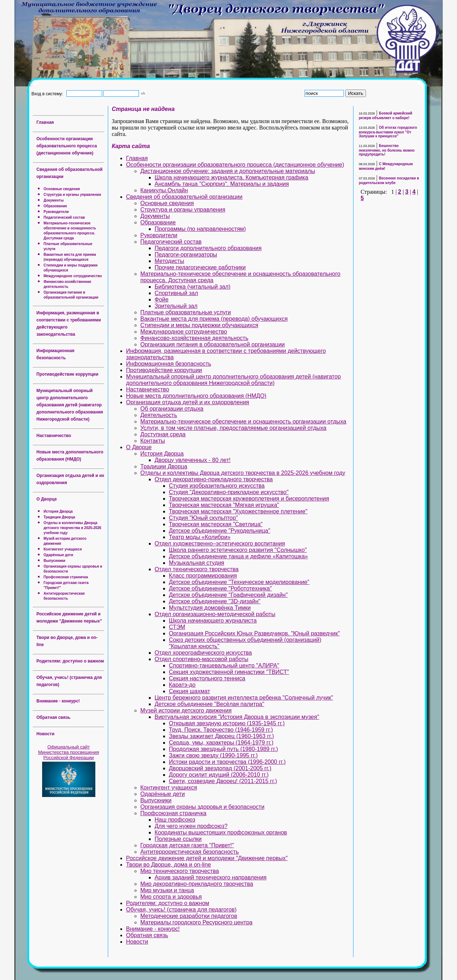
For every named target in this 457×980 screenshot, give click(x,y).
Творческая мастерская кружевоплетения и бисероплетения (249, 499)
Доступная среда (163, 434)
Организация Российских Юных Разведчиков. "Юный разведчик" (254, 633)
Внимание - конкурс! (58, 701)
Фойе (162, 299)
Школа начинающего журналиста (213, 621)
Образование (55, 206)
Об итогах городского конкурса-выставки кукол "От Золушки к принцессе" (388, 132)
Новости (45, 734)
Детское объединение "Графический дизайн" (228, 595)
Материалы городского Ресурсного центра (196, 922)
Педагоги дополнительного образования (208, 248)
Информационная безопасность (169, 364)
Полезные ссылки (178, 839)
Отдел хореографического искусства (203, 653)
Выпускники (54, 561)
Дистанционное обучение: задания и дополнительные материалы (228, 171)
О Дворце (47, 499)
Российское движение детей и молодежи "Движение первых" (207, 858)
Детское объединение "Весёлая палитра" (209, 704)
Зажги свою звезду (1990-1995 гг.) (213, 755)
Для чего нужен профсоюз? (191, 826)
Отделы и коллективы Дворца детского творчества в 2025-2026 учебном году (72, 528)
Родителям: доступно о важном (70, 661)
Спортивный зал (176, 293)
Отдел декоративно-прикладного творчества (214, 479)
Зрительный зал (176, 306)
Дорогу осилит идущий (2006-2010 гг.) (219, 775)
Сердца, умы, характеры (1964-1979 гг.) (221, 743)
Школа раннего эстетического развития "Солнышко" (238, 550)
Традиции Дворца (59, 517)
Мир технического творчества (180, 871)
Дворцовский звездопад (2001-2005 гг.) (220, 768)
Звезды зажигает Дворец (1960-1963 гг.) (221, 736)
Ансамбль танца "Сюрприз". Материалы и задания (222, 184)
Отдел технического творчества (197, 569)
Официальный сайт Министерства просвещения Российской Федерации (69, 752)
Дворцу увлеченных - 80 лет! (193, 460)
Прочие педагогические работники (200, 267)
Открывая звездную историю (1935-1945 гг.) (227, 723)
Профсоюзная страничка (66, 577)
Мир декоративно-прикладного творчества (197, 884)
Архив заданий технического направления (211, 877)
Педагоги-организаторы (186, 255)
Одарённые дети (58, 555)
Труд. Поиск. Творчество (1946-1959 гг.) (221, 730)
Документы (54, 200)
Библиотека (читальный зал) (192, 287)
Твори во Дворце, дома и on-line (169, 865)
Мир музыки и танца (167, 890)
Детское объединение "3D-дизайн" (215, 601)
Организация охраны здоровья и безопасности (202, 807)
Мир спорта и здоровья (171, 897)
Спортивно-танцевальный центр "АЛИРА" (224, 666)
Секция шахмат (189, 691)
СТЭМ (177, 627)
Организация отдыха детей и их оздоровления (188, 402)
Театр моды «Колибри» (200, 537)
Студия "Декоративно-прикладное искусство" (229, 492)
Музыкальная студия (197, 563)
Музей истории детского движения (186, 710)
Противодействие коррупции (67, 374)
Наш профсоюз (175, 820)
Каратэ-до (182, 685)
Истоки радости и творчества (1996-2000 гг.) (227, 762)
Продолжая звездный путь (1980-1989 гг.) (224, 749)
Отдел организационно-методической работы (215, 614)
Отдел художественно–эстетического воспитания (220, 544)
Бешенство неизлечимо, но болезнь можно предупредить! (387, 150)
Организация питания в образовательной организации (213, 344)
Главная (45, 122)
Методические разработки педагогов (189, 916)
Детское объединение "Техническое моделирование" (239, 582)
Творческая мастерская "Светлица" (216, 524)
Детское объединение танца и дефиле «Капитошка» (238, 556)
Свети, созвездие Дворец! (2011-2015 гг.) (223, 781)
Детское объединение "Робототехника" (220, 588)
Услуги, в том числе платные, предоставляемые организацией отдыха (233, 428)
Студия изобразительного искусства (217, 486)
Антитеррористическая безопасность (190, 852)
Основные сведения (62, 189)
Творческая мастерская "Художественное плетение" (238, 511)
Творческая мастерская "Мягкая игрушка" (224, 505)
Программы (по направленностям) (200, 229)
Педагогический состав (64, 217)
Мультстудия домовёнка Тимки (210, 608)
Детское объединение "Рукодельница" (220, 531)
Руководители (56, 212)
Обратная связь (53, 717)
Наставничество (54, 436)
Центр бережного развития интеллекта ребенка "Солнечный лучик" (244, 698)
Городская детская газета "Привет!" (187, 845)
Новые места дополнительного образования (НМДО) (196, 396)
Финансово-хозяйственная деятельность (194, 338)
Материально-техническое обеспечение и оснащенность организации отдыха (243, 422)
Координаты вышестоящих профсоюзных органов (221, 832)
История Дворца (58, 511)
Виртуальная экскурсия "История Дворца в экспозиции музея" (237, 717)
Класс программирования (203, 576)
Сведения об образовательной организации (184, 197)
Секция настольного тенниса (207, 678)
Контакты (153, 441)
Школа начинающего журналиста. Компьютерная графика (231, 177)
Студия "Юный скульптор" (203, 518)
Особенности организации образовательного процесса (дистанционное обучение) (67, 146)
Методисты (169, 261)
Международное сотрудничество (73, 276)
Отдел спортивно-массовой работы (202, 659)
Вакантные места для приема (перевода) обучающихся (214, 319)
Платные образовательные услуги (186, 312)
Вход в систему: (48, 93)
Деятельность (159, 415)
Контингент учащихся (63, 549)
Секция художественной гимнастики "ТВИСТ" (229, 672)
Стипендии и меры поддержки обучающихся (199, 325)
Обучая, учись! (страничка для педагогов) (181, 910)
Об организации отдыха (172, 409)
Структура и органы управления (72, 195)
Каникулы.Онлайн (164, 190)
